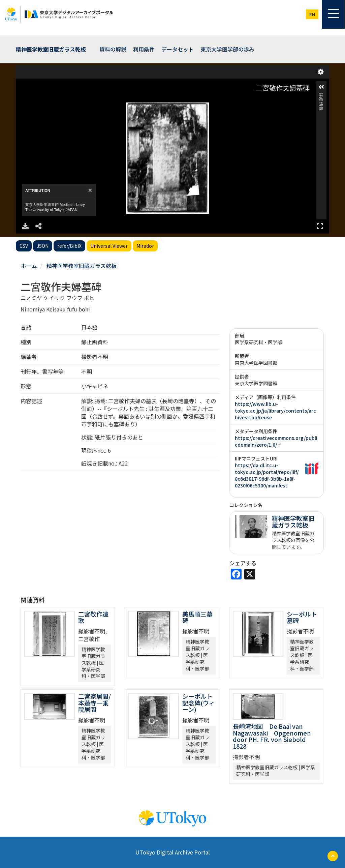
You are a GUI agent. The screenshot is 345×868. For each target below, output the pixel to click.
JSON (43, 246)
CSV (24, 246)
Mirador (145, 246)
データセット (178, 49)
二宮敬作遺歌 (93, 617)
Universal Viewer (109, 246)
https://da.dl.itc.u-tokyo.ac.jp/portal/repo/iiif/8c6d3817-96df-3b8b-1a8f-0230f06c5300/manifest (267, 475)
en (312, 14)
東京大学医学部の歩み (227, 49)
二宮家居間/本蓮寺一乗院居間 (95, 703)
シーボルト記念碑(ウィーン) (199, 703)
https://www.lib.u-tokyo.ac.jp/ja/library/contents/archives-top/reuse (275, 411)
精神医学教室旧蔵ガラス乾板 (51, 49)
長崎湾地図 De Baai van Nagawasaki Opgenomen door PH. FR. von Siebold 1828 (272, 736)
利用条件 (144, 49)
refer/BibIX (69, 246)
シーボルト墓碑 (302, 617)
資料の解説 (113, 49)
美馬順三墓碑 (197, 617)
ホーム (29, 266)
